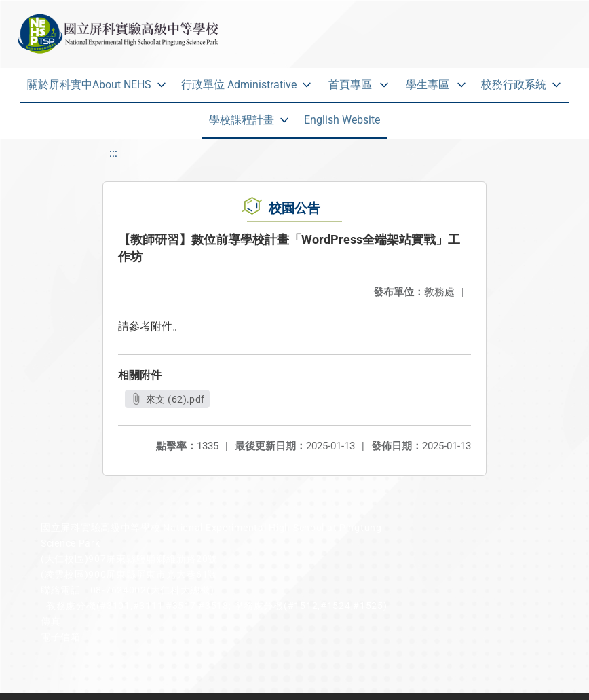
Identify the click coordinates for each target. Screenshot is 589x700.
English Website (342, 120)
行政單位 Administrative (239, 85)
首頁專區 (350, 85)
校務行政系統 (514, 85)
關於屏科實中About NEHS (89, 85)
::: (113, 153)
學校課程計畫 (242, 120)
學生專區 (427, 85)
